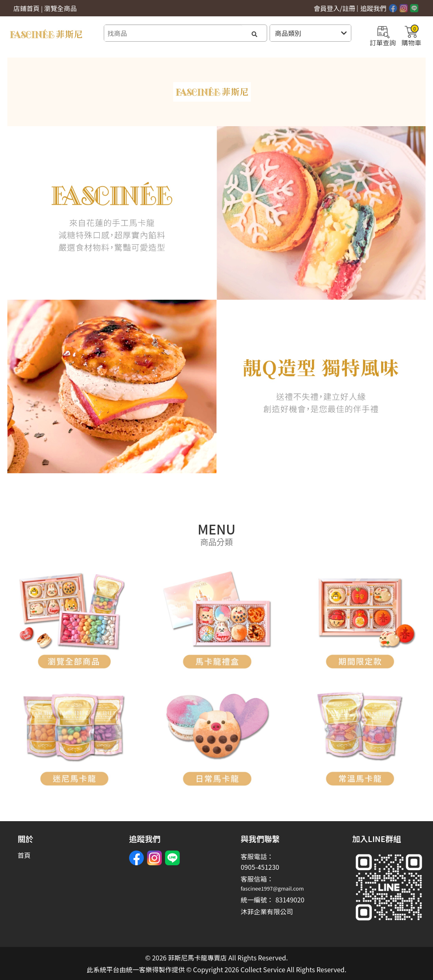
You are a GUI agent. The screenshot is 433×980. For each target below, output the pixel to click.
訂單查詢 (383, 35)
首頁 (24, 855)
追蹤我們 (373, 8)
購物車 (411, 35)
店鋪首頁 (27, 8)
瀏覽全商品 (60, 8)
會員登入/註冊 (335, 8)
